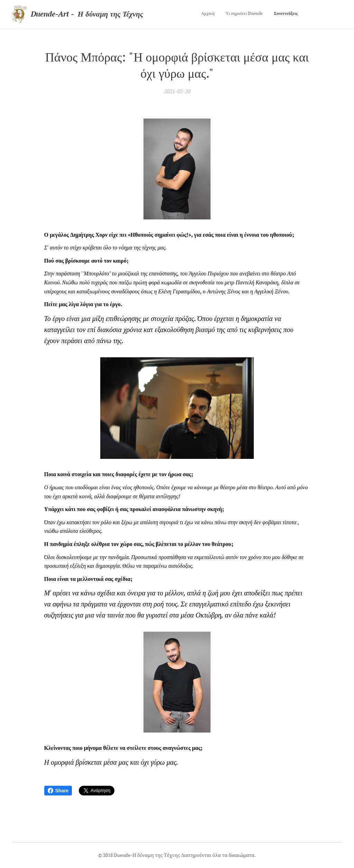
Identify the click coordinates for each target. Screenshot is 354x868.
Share (58, 791)
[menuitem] (277, 14)
